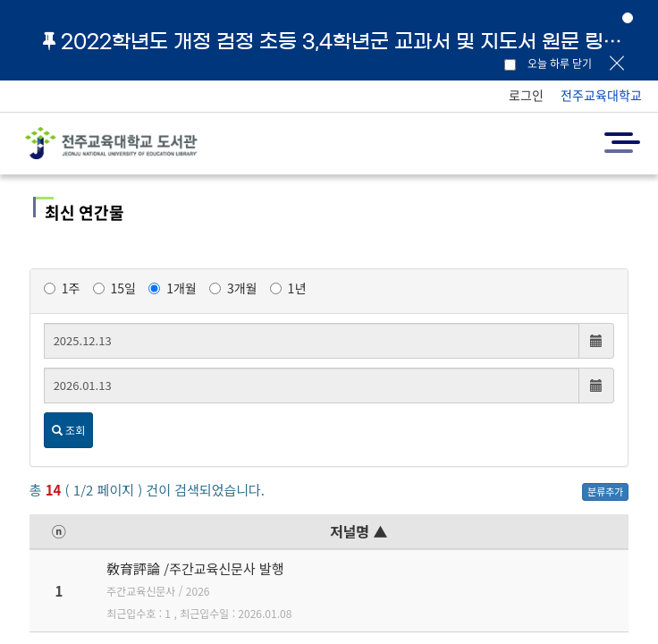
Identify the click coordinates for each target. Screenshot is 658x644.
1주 (62, 288)
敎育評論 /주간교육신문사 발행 (195, 568)
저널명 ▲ (359, 531)
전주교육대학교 (601, 95)
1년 (288, 288)
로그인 (526, 95)
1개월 (173, 288)
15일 (114, 288)
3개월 (233, 288)
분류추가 (605, 491)
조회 (68, 430)
